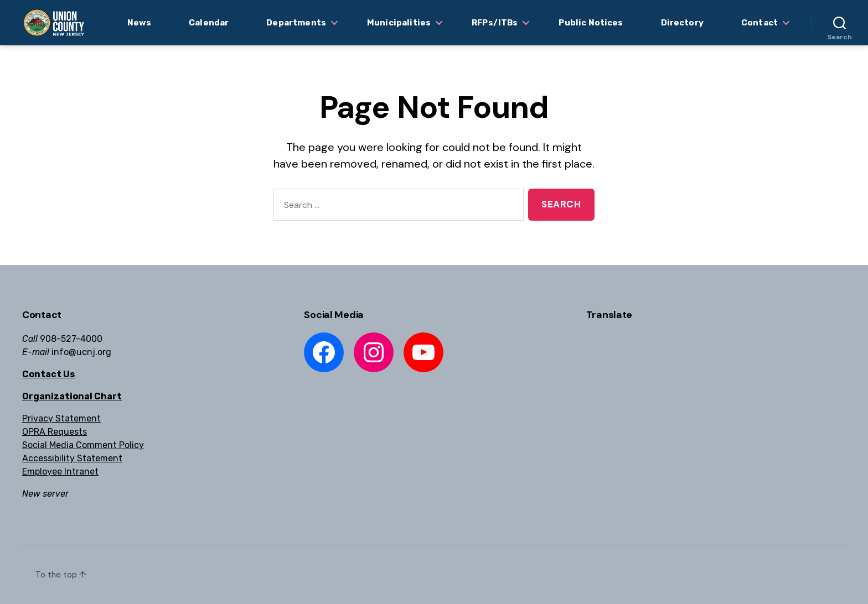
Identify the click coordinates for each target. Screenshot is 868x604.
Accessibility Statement (72, 458)
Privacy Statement (61, 418)
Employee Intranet (60, 472)
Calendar (209, 23)
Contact (759, 23)
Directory (682, 23)
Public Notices (591, 23)
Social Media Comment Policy (83, 445)
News (139, 23)
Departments (296, 23)
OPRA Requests (55, 432)
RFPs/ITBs (495, 23)
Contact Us (48, 374)
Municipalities (399, 23)
